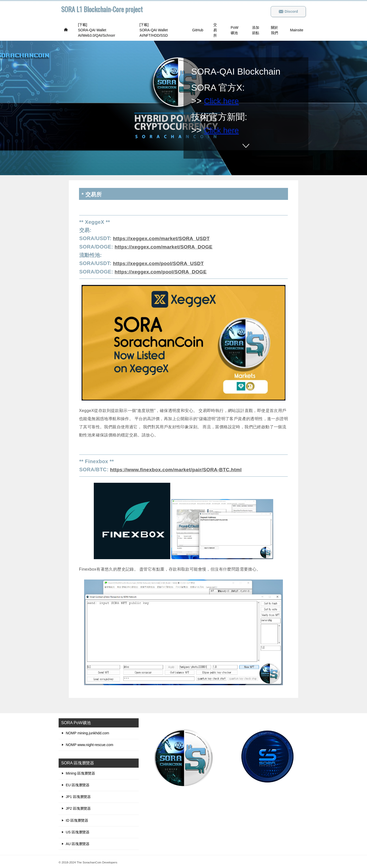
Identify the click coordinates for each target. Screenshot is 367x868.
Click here (224, 101)
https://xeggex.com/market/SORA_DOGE (166, 246)
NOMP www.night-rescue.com (89, 743)
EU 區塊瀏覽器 (78, 784)
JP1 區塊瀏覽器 (78, 795)
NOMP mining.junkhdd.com (87, 732)
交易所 (215, 30)
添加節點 (256, 30)
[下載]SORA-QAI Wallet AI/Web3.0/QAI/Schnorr (97, 30)
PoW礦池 (234, 30)
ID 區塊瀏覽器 (77, 819)
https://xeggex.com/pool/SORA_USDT (160, 263)
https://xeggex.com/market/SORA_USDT (163, 238)
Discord (288, 11)
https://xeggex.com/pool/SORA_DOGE (163, 271)
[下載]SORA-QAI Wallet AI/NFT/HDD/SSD (154, 30)
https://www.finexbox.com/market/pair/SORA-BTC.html (179, 469)
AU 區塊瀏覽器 (78, 843)
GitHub (198, 30)
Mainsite (297, 30)
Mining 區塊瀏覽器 (80, 772)
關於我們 (274, 30)
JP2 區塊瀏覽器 (78, 807)
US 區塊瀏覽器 (78, 831)
